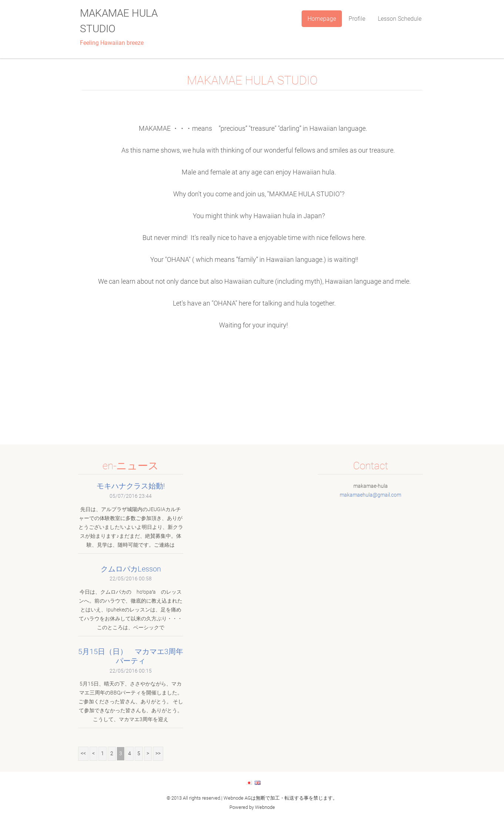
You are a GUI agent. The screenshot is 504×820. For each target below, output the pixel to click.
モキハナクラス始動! (131, 486)
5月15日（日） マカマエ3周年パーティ (131, 656)
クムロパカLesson (131, 569)
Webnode (265, 807)
